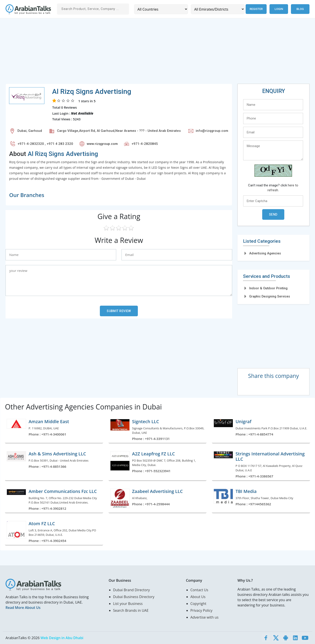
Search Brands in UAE (131, 610)
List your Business (128, 604)
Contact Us (199, 590)
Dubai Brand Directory (132, 590)
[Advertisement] (138, 53)
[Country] (161, 9)
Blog (300, 9)
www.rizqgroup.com (102, 144)
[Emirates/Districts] (217, 9)
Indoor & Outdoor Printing (268, 288)
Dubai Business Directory (134, 597)
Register (256, 9)
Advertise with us (204, 617)
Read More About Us (23, 608)
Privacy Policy (201, 610)
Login (279, 9)
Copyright (198, 604)
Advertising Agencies (265, 253)
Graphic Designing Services (270, 296)
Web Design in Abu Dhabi (62, 638)
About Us (198, 597)
